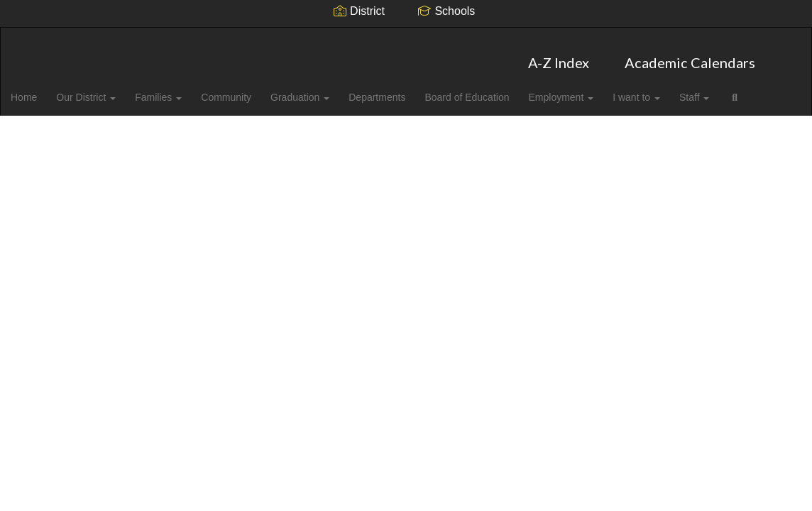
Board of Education (501, 90)
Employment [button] (598, 90)
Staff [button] (735, 90)
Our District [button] (110, 90)
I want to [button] (675, 90)
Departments (410, 90)
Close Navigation (104, 131)
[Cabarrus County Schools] (406, 37)
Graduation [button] (330, 90)
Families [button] (185, 90)
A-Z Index (559, 55)
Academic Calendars (690, 55)
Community (254, 90)
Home (46, 90)
